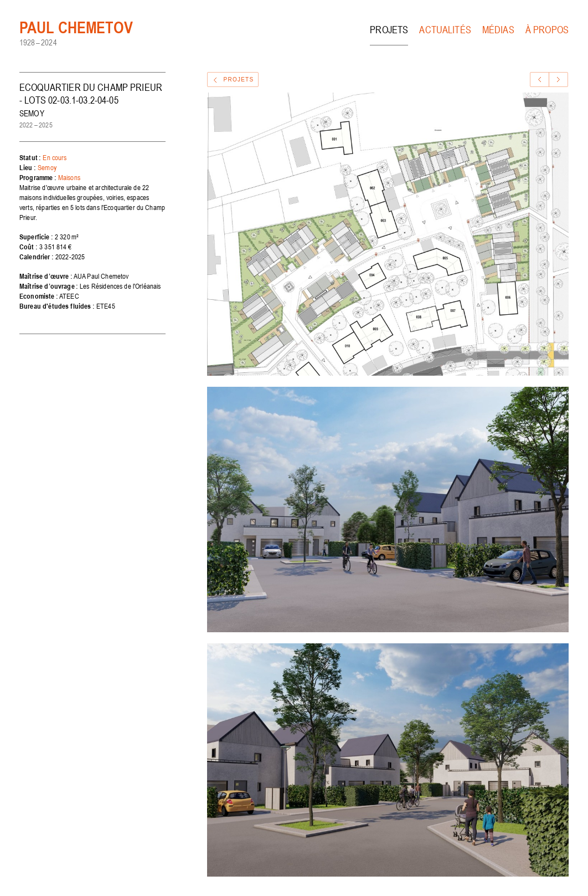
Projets (389, 30)
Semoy (47, 168)
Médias (498, 30)
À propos (547, 30)
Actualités (445, 30)
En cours (55, 158)
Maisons (69, 178)
